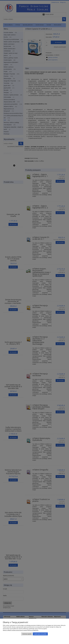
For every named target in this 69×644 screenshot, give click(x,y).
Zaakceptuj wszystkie (40, 634)
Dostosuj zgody (27, 634)
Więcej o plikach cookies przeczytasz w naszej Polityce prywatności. (21, 630)
